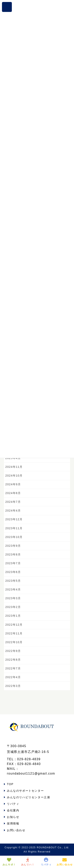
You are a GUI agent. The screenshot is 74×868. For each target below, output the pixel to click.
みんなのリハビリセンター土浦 (28, 797)
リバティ (13, 804)
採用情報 (13, 823)
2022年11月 (14, 633)
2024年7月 (13, 502)
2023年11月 (14, 528)
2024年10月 (14, 476)
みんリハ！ (28, 862)
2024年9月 (13, 484)
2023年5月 (13, 581)
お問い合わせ (16, 830)
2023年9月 (13, 546)
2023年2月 (13, 607)
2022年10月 (14, 642)
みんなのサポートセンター (25, 791)
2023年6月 (13, 572)
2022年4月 (13, 677)
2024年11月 (14, 467)
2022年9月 (13, 651)
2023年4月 (13, 589)
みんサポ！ (9, 862)
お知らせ (13, 817)
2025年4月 (13, 458)
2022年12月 (14, 625)
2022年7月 (13, 668)
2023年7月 (13, 563)
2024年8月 (13, 493)
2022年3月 (13, 686)
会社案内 (13, 810)
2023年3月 (13, 598)
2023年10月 (14, 537)
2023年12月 (14, 519)
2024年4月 (13, 511)
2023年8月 (13, 554)
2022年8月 (13, 660)
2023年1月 (13, 616)
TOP (10, 784)
